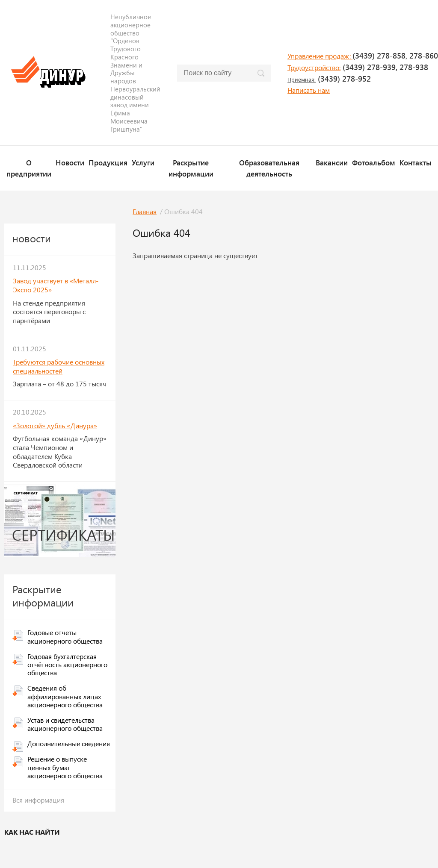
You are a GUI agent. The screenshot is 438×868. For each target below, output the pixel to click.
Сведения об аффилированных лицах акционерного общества (65, 696)
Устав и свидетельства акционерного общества (65, 724)
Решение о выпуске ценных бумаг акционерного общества (65, 767)
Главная (145, 211)
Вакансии (332, 162)
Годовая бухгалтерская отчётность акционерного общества (67, 664)
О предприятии (29, 168)
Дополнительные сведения (69, 743)
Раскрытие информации (191, 168)
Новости (70, 162)
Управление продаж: (320, 56)
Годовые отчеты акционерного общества (65, 636)
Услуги (143, 162)
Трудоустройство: (314, 67)
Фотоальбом (374, 162)
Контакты (416, 162)
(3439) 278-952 (329, 79)
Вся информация (38, 800)
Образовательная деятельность (269, 168)
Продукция (108, 162)
